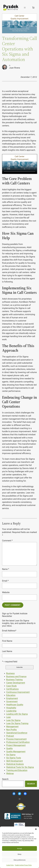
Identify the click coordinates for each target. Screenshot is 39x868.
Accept (20, 848)
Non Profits (11, 730)
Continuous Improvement (18, 692)
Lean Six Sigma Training (17, 723)
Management (12, 727)
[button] (36, 829)
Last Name (7, 651)
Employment (12, 698)
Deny (19, 854)
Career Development (16, 683)
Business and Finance (16, 676)
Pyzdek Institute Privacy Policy (23, 865)
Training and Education (17, 770)
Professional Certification (18, 742)
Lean (8, 717)
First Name (7, 641)
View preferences (20, 860)
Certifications (12, 689)
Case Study (11, 686)
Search (5, 779)
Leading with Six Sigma (17, 714)
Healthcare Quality (15, 705)
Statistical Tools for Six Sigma (20, 767)
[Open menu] (25, 8)
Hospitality (11, 708)
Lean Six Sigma (13, 720)
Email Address (9, 631)
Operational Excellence (17, 733)
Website (6, 592)
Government (12, 702)
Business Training (14, 680)
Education (11, 695)
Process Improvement (16, 739)
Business (10, 673)
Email (5, 581)
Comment (7, 541)
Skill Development (15, 761)
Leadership (11, 711)
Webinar (10, 773)
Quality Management (16, 752)
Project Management (16, 745)
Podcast (10, 736)
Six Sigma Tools (14, 758)
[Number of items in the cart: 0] (33, 8)
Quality (9, 748)
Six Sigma (11, 755)
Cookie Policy (10, 865)
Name (6, 569)
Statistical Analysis (15, 764)
